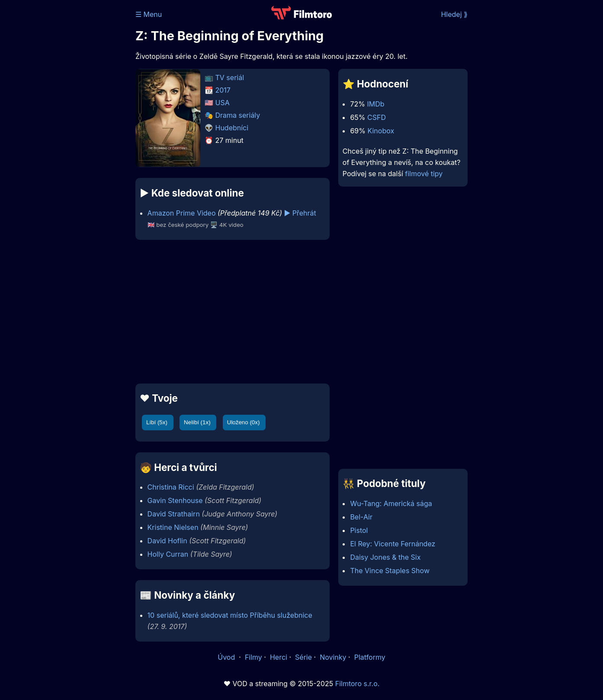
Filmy (253, 657)
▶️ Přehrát (300, 213)
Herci (279, 657)
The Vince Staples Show (390, 571)
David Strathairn (174, 514)
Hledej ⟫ (454, 14)
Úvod (227, 657)
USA (223, 103)
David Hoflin (167, 541)
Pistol (359, 530)
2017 (223, 90)
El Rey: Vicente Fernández (393, 544)
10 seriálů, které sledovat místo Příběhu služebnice (230, 615)
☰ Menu (149, 14)
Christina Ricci (171, 487)
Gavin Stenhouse (175, 500)
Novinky (333, 657)
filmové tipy (424, 174)
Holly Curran (168, 554)
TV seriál (230, 77)
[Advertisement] (73, 133)
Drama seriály (238, 115)
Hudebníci (232, 128)
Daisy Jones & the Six (385, 557)
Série (303, 657)
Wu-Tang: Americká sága (391, 503)
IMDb (375, 104)
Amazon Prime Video (182, 213)
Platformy (370, 657)
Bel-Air (361, 517)
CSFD (377, 117)
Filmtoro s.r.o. (358, 684)
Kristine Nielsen (173, 527)
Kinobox (381, 131)
